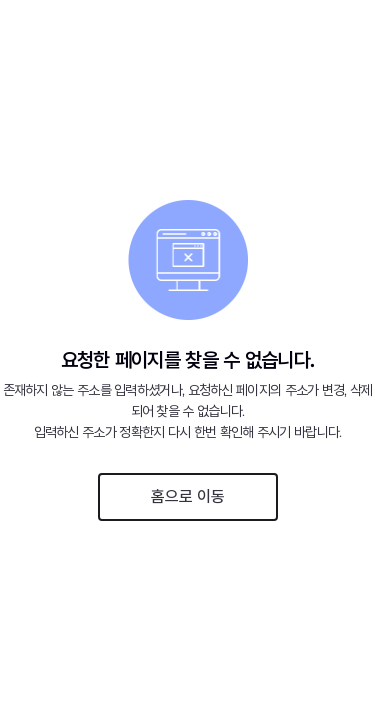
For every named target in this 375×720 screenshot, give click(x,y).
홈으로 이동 (188, 496)
